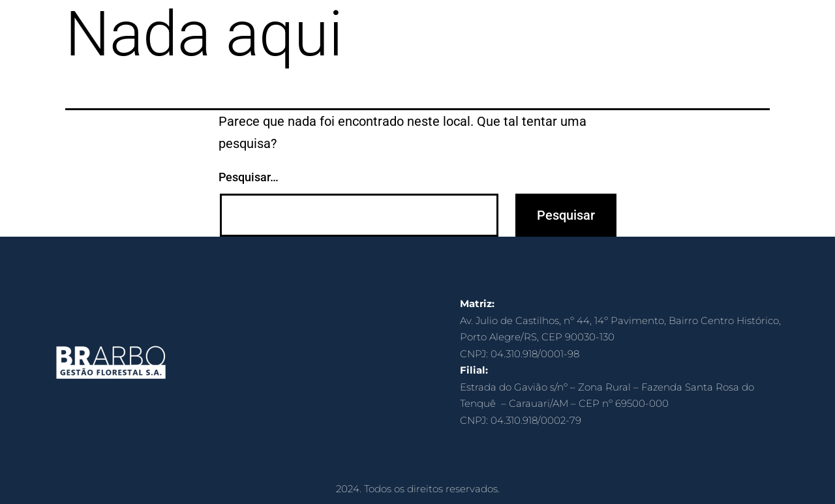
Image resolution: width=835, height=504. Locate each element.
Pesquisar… (249, 177)
